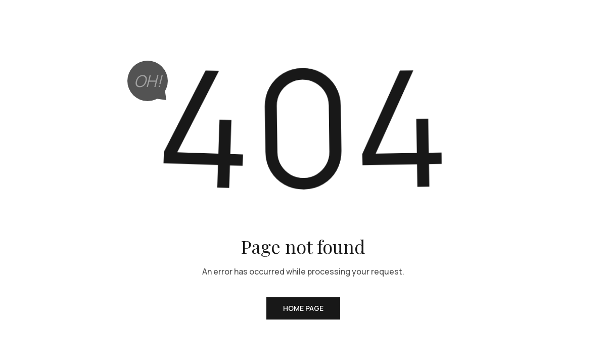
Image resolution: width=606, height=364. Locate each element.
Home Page (303, 308)
